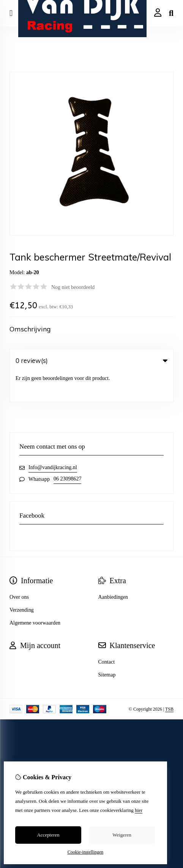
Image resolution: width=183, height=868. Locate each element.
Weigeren (122, 835)
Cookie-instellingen (86, 852)
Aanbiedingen (113, 567)
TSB (169, 680)
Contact (107, 632)
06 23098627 (68, 449)
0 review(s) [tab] (91, 360)
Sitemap (107, 645)
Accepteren (48, 835)
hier (139, 810)
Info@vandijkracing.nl (53, 438)
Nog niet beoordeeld (73, 287)
